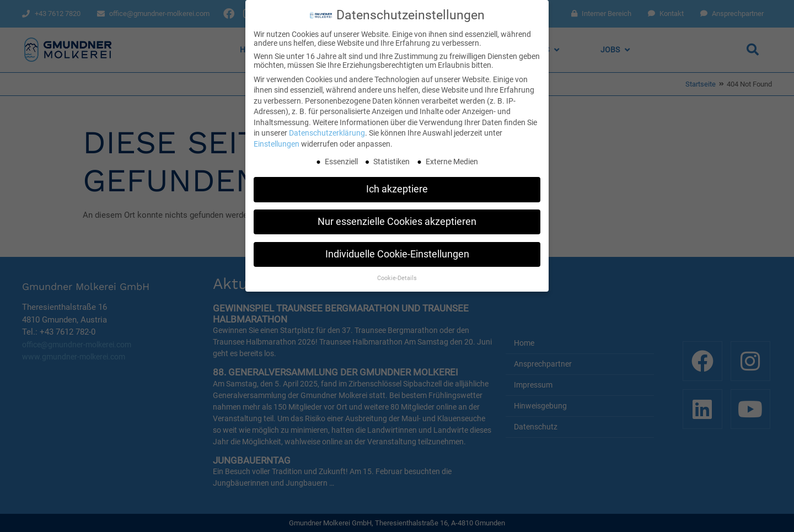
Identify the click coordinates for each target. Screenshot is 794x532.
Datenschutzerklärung (327, 131)
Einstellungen (277, 142)
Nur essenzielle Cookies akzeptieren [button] (397, 219)
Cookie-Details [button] (397, 275)
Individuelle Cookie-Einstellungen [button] (397, 252)
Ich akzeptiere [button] (397, 187)
